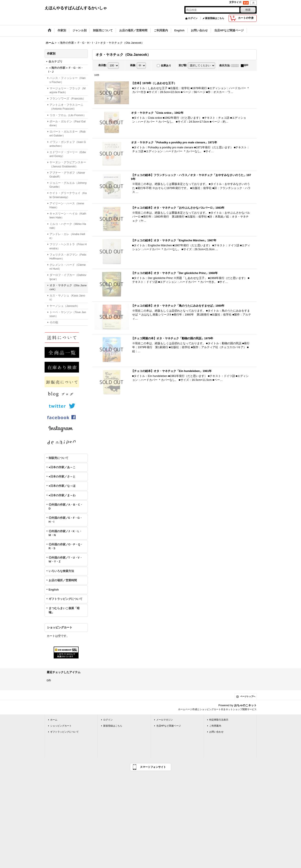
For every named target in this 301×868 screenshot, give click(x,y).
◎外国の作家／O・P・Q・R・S (66, 546)
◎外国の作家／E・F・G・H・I (66, 520)
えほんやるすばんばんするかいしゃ (76, 8)
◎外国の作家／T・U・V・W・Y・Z (66, 560)
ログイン (193, 18)
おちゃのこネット (245, 705)
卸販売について (59, 458)
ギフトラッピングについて (66, 599)
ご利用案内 (215, 726)
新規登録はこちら (215, 18)
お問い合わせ (216, 732)
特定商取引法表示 (219, 720)
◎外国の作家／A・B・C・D (66, 507)
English (54, 590)
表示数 (103, 65)
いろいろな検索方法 (61, 571)
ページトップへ (248, 696)
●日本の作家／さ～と (62, 476)
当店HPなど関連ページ (169, 726)
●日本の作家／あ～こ (62, 467)
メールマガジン (165, 720)
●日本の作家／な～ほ (62, 486)
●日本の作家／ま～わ (62, 495)
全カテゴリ (56, 62)
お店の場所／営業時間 (63, 580)
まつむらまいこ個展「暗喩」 (64, 610)
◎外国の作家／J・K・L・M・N (65, 533)
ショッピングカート (61, 726)
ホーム (54, 720)
